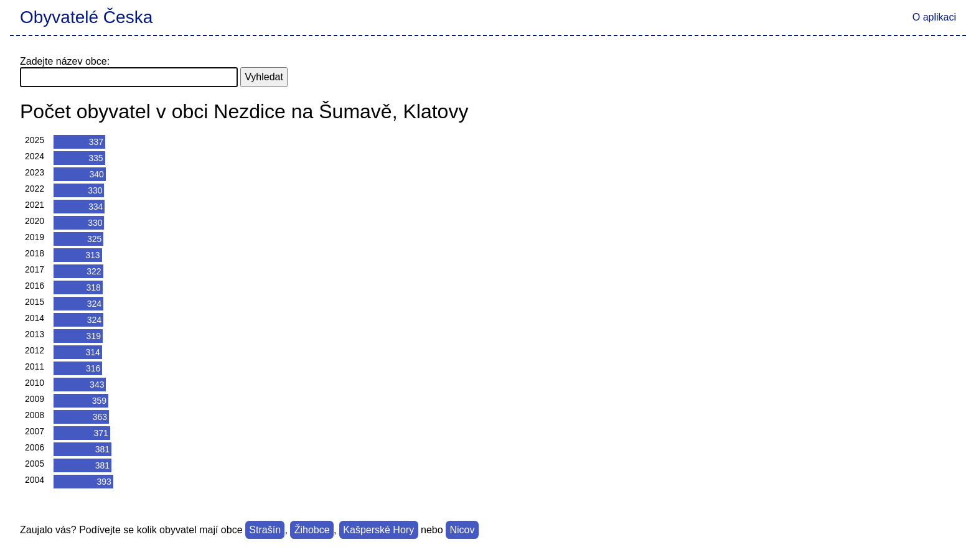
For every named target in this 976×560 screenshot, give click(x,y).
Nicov (462, 530)
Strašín (265, 530)
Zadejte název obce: (65, 61)
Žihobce (312, 530)
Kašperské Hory (378, 530)
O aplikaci (934, 17)
